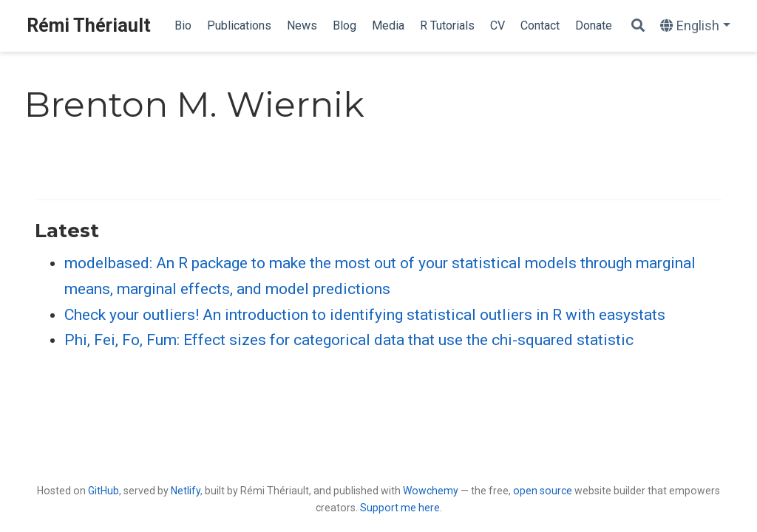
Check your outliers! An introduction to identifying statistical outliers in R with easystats (365, 315)
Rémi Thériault (89, 25)
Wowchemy (431, 491)
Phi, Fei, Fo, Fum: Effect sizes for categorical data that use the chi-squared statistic (349, 340)
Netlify (186, 491)
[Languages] (695, 26)
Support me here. (401, 508)
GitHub (103, 491)
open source (543, 491)
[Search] (638, 26)
